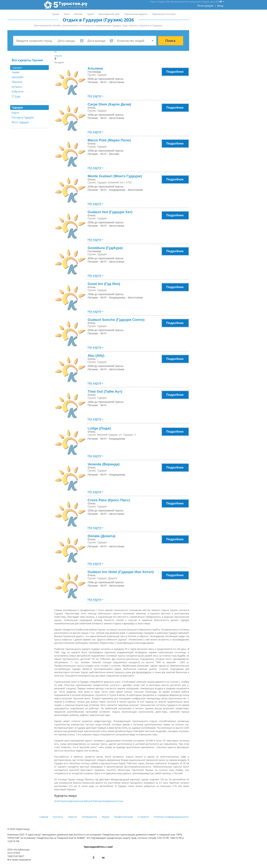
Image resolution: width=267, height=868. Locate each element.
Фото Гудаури (20, 122)
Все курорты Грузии (27, 60)
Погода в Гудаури (23, 117)
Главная (44, 817)
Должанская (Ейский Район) (85, 801)
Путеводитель (90, 817)
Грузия (90, 14)
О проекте (143, 817)
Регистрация (205, 6)
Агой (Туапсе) (61, 801)
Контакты (58, 817)
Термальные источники (164, 14)
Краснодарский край (109, 14)
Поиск (171, 41)
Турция (55, 14)
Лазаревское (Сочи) (112, 801)
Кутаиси (17, 87)
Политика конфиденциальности (171, 817)
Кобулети (18, 91)
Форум (106, 817)
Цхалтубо (18, 77)
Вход (220, 6)
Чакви (16, 72)
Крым (67, 14)
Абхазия (78, 14)
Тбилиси (17, 82)
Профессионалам (123, 817)
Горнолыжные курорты (136, 14)
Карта (15, 113)
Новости (73, 817)
